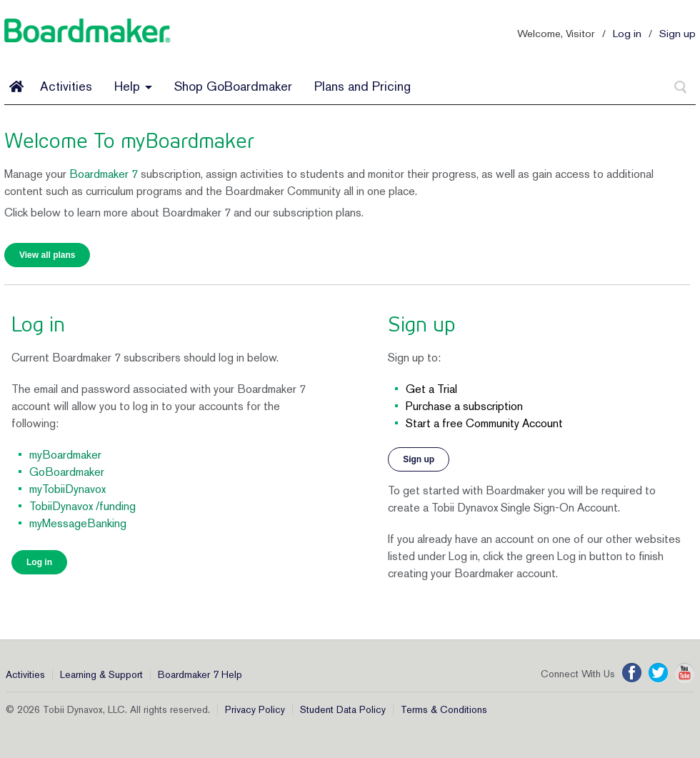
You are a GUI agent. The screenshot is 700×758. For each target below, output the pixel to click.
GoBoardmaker (67, 472)
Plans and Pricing (362, 86)
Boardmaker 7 (104, 174)
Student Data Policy (343, 709)
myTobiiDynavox (67, 489)
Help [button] (133, 86)
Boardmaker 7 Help (200, 674)
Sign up (677, 33)
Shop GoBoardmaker (233, 86)
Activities (66, 86)
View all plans (47, 255)
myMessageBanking (78, 523)
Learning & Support (101, 674)
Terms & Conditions (444, 709)
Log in (627, 33)
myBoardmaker (65, 455)
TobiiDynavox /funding (82, 506)
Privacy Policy (255, 709)
